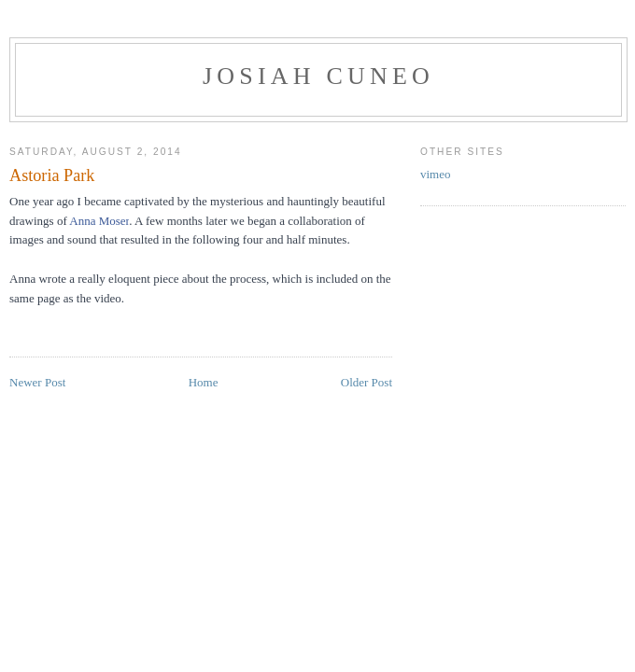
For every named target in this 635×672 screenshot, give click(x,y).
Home (204, 382)
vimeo (436, 174)
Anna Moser (99, 221)
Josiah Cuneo (318, 76)
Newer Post (37, 382)
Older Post (367, 382)
